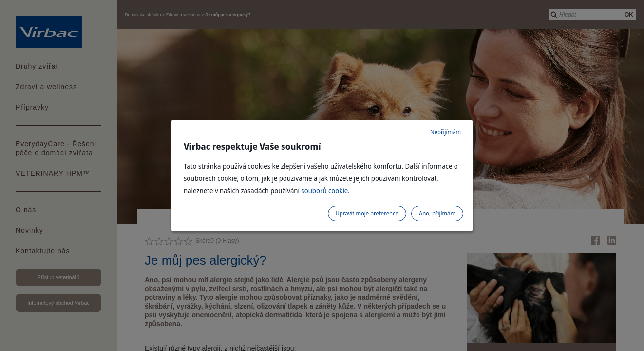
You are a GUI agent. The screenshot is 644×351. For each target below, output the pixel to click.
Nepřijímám (445, 132)
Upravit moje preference (367, 213)
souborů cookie (324, 190)
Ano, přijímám (437, 213)
